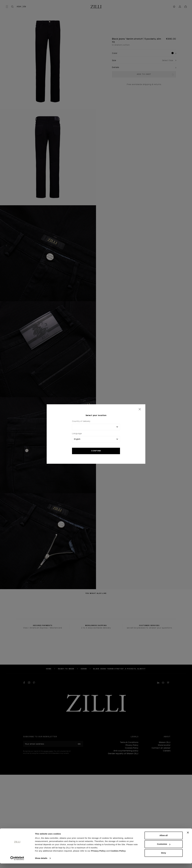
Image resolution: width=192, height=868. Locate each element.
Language (77, 434)
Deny (164, 857)
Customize (164, 849)
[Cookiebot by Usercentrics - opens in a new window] (17, 863)
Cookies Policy (118, 855)
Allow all (164, 840)
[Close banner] (188, 837)
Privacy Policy (98, 855)
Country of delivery (81, 421)
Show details (41, 863)
